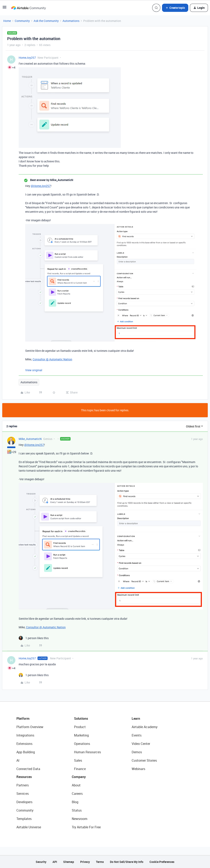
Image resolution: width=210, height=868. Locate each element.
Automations (71, 21)
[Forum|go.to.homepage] (29, 8)
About (76, 785)
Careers (77, 794)
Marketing (81, 735)
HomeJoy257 (27, 58)
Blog (75, 802)
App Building (26, 752)
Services (23, 794)
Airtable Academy (145, 727)
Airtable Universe (29, 827)
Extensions (24, 744)
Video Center (141, 744)
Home (7, 21)
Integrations (25, 735)
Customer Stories (144, 760)
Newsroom (80, 819)
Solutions (81, 718)
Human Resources (87, 752)
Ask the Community (46, 21)
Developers (24, 802)
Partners (23, 785)
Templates (24, 819)
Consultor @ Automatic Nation (52, 359)
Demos (137, 752)
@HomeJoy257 (41, 186)
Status (77, 810)
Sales (78, 760)
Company (79, 777)
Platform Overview (30, 727)
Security (41, 862)
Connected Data (28, 769)
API (55, 862)
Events (137, 735)
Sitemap (69, 862)
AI (18, 760)
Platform (23, 718)
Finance (80, 769)
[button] (5, 8)
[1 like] (34, 638)
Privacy (85, 862)
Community (22, 21)
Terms (100, 862)
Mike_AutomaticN (30, 439)
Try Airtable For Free (86, 827)
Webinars (138, 769)
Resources (24, 777)
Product (80, 727)
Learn (136, 718)
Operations (82, 744)
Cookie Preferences (162, 862)
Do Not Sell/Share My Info (127, 862)
